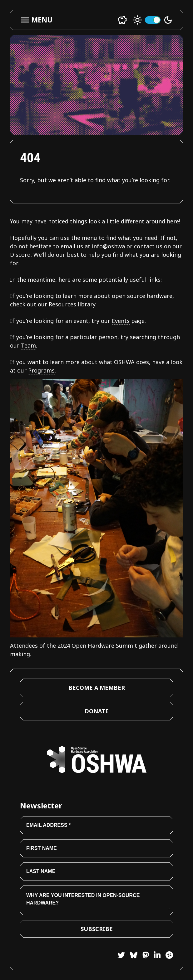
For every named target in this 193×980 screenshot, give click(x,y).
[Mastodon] (143, 956)
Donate (97, 711)
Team (28, 345)
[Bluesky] (131, 956)
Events (121, 321)
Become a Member (97, 688)
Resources (62, 304)
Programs (41, 370)
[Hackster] (169, 955)
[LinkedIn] (155, 956)
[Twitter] (121, 956)
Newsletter (41, 805)
